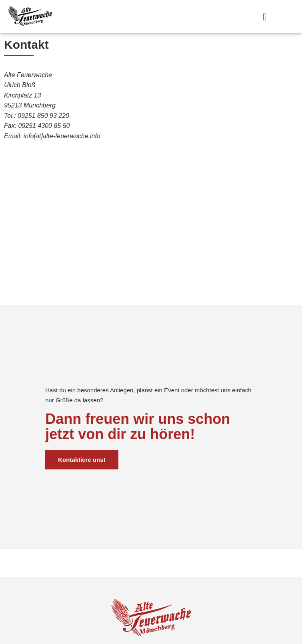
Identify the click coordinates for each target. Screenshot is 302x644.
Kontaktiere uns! (82, 482)
